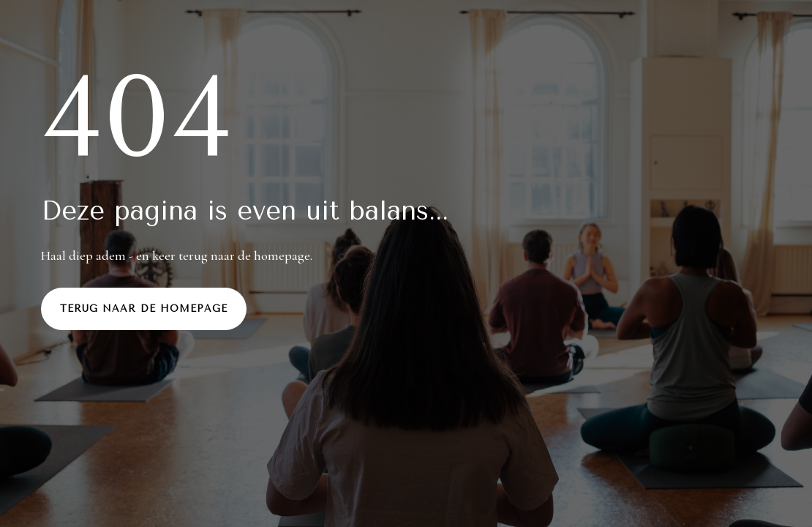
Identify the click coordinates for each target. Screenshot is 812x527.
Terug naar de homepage (144, 309)
